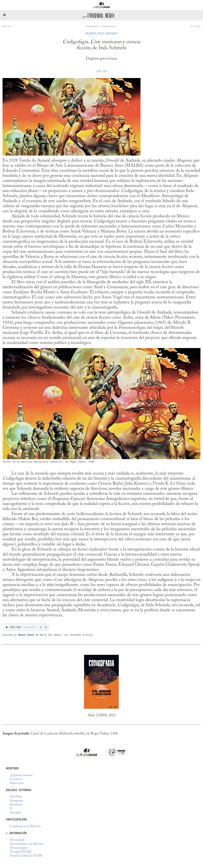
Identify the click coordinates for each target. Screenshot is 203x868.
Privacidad (17, 840)
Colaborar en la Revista (25, 826)
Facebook (16, 805)
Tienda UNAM (20, 852)
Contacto (16, 779)
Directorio (17, 783)
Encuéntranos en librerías (27, 844)
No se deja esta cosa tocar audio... (26, 627)
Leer (101, 71)
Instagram (17, 801)
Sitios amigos (19, 848)
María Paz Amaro (101, 34)
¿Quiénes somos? (21, 775)
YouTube (16, 797)
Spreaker (16, 813)
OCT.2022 (195, 26)
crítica (7, 26)
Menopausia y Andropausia (101, 26)
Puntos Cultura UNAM (26, 856)
